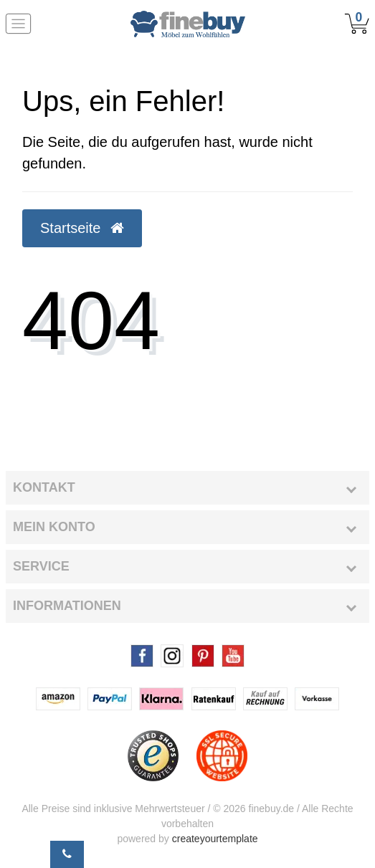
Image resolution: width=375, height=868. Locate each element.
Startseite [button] (82, 228)
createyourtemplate (215, 839)
